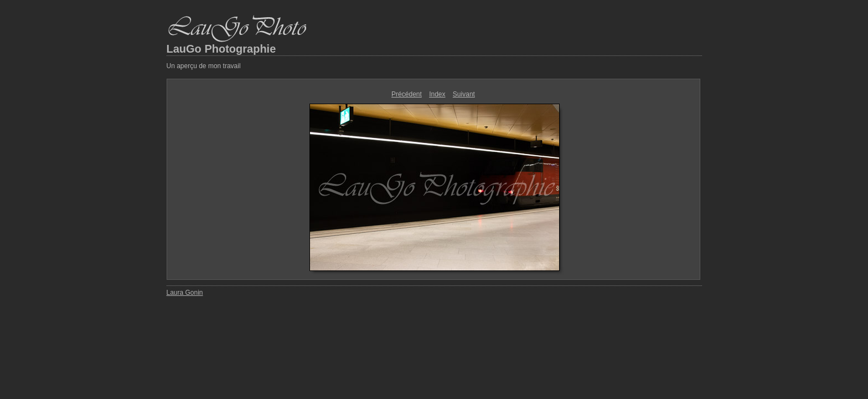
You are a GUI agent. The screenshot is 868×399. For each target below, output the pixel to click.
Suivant (464, 94)
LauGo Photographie (221, 49)
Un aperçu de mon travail (204, 66)
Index (437, 94)
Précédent (407, 94)
